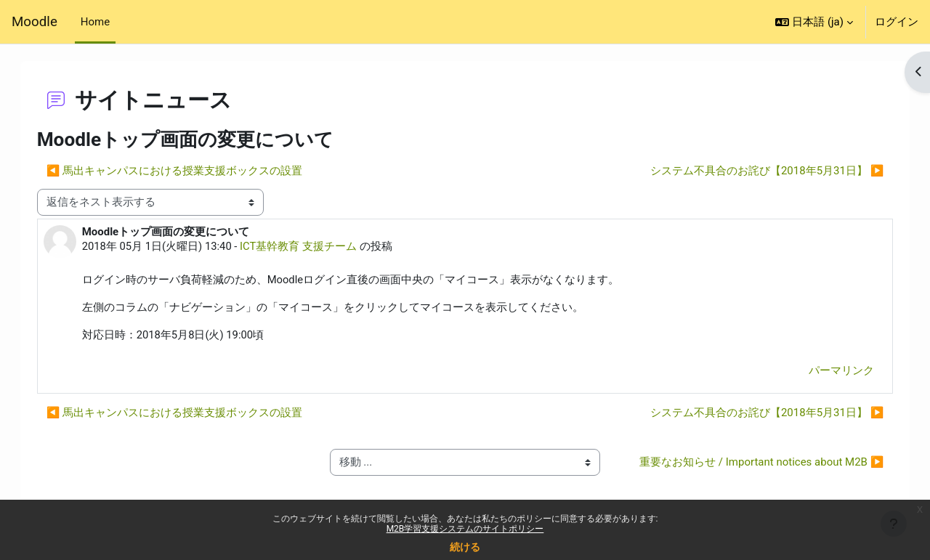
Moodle (35, 22)
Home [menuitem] (95, 22)
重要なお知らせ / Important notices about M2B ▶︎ (749, 472)
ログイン (897, 22)
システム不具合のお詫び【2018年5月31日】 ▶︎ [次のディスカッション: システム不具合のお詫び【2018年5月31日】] (752, 171)
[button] (814, 22)
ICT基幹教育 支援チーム (314, 246)
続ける (465, 547)
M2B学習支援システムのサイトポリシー (465, 529)
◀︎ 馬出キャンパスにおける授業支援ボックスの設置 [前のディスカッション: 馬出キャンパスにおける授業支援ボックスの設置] (189, 171)
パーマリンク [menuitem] (827, 372)
